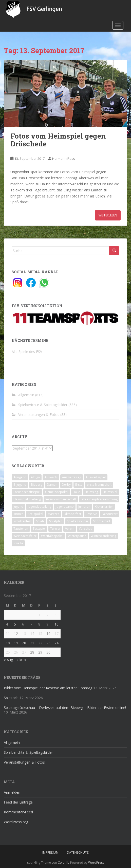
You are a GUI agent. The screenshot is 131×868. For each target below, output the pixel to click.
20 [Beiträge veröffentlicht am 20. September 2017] (24, 643)
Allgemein (26, 395)
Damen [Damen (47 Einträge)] (52, 485)
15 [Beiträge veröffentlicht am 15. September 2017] (40, 633)
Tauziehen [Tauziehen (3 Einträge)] (21, 529)
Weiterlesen (108, 215)
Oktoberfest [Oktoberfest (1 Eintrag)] (72, 514)
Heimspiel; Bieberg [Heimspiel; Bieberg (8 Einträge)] (27, 499)
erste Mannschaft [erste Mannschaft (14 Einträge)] (99, 485)
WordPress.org (16, 822)
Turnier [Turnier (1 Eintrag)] (55, 529)
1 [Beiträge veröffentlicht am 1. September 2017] (39, 615)
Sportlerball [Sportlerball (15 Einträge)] (101, 521)
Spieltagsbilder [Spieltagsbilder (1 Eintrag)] (78, 521)
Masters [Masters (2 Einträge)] (53, 514)
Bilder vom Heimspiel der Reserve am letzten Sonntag (48, 688)
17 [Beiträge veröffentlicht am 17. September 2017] (57, 633)
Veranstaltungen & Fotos (39, 415)
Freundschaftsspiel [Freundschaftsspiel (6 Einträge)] (27, 492)
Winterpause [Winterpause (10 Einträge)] (77, 536)
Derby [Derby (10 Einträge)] (66, 485)
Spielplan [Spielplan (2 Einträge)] (56, 521)
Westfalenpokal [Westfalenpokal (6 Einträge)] (52, 536)
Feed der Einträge (18, 802)
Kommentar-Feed (18, 812)
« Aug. (9, 660)
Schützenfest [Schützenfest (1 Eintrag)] (22, 521)
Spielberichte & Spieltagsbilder (43, 405)
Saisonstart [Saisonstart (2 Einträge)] (110, 514)
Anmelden (12, 792)
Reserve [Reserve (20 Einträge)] (91, 514)
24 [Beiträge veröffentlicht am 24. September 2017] (57, 643)
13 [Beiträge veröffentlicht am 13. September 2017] (24, 633)
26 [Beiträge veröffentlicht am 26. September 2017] (16, 652)
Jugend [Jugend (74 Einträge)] (18, 507)
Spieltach (11, 698)
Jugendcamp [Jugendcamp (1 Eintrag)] (65, 507)
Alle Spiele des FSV (27, 352)
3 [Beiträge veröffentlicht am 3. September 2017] (55, 615)
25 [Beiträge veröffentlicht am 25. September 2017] (8, 652)
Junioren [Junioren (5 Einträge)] (84, 507)
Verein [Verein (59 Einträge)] (70, 529)
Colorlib (64, 863)
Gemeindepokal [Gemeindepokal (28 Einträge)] (57, 492)
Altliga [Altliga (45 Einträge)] (35, 477)
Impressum (50, 852)
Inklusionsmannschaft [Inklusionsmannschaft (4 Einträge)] (61, 499)
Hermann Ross (64, 159)
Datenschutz (78, 852)
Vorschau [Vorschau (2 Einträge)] (86, 529)
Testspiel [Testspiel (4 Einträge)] (39, 529)
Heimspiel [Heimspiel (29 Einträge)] (110, 492)
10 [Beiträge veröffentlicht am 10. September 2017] (57, 624)
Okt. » (21, 660)
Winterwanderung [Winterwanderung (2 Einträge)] (104, 536)
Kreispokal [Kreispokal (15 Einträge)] (35, 514)
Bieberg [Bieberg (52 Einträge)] (37, 485)
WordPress (96, 863)
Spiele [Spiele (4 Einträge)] (40, 521)
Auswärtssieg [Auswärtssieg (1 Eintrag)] (72, 477)
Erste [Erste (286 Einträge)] (79, 485)
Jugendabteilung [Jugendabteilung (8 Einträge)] (40, 507)
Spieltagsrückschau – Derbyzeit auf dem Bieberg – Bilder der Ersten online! (65, 708)
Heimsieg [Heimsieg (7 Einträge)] (91, 492)
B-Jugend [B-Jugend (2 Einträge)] (20, 485)
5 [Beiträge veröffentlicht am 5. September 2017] (15, 624)
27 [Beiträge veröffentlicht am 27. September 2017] (24, 652)
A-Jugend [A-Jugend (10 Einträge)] (20, 477)
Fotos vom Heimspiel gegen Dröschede (58, 140)
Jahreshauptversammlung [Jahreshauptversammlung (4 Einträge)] (99, 499)
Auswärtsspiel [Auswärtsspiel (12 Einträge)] (96, 477)
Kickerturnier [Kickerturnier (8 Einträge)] (104, 507)
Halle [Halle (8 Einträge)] (76, 492)
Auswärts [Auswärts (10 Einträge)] (51, 477)
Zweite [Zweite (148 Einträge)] (18, 543)
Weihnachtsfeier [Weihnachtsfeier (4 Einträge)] (25, 536)
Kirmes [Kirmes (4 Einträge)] (18, 514)
